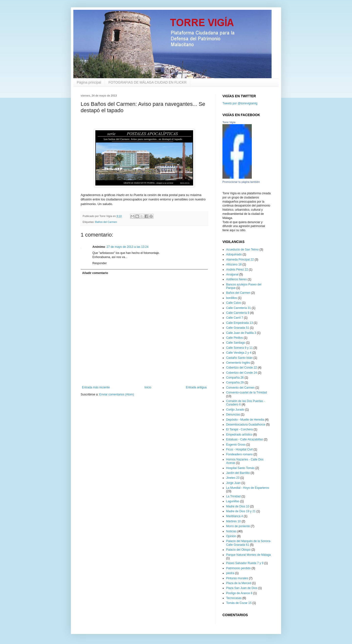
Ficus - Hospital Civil (239, 449)
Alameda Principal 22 (240, 260)
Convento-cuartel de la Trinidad (247, 393)
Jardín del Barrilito (238, 473)
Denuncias (233, 415)
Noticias (231, 531)
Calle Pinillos (235, 338)
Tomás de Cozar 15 (239, 603)
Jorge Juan (233, 483)
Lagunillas (233, 501)
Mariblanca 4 (235, 516)
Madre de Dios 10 (238, 506)
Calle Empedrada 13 (239, 323)
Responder (100, 263)
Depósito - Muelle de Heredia (245, 420)
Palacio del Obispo (238, 550)
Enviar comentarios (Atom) (117, 394)
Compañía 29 (235, 382)
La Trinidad (233, 496)
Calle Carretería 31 (238, 308)
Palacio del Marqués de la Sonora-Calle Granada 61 (249, 543)
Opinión (231, 536)
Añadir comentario (95, 273)
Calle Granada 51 (238, 328)
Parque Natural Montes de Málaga (248, 555)
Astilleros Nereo (236, 279)
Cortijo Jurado (235, 410)
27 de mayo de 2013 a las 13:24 (127, 247)
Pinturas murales (237, 578)
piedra (230, 573)
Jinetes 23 (233, 478)
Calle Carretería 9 (238, 313)
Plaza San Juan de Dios (242, 588)
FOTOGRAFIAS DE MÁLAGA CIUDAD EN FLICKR (148, 82)
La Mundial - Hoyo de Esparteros (247, 488)
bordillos (232, 298)
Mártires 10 (233, 521)
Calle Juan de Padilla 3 (241, 333)
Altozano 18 (234, 264)
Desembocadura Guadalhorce (246, 425)
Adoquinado (234, 254)
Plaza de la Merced (239, 583)
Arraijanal (232, 274)
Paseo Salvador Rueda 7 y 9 (245, 563)
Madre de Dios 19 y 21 (241, 511)
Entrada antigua (196, 387)
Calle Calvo (234, 303)
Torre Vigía (229, 122)
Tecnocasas (234, 598)
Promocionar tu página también (241, 182)
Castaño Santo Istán (239, 358)
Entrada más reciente (96, 387)
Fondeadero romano (239, 454)
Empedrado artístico (239, 435)
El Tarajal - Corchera (239, 429)
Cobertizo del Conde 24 (242, 373)
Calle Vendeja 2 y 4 (239, 353)
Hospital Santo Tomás (240, 468)
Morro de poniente (238, 526)
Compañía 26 (235, 378)
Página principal (89, 82)
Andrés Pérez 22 (237, 270)
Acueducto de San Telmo (242, 250)
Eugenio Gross (236, 445)
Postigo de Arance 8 (239, 593)
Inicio (148, 387)
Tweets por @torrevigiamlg (240, 103)
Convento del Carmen (240, 388)
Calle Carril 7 (235, 318)
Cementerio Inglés (238, 363)
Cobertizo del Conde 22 (242, 368)
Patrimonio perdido (238, 568)
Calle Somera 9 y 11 (239, 348)
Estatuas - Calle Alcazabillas (245, 439)
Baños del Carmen (106, 222)
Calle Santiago (236, 343)
